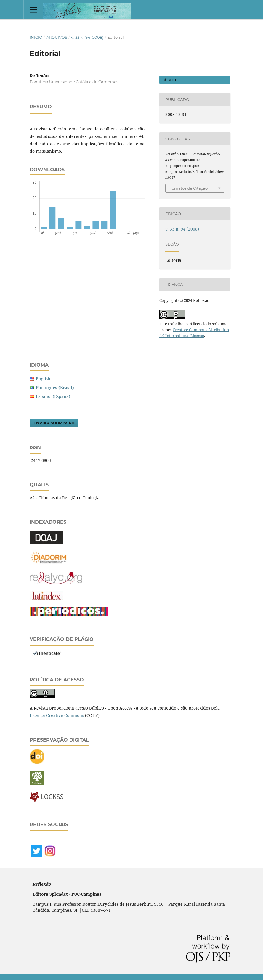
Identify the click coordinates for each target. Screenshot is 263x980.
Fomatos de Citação (189, 188)
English (43, 379)
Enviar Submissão (54, 423)
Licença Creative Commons (57, 715)
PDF (172, 80)
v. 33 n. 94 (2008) (87, 37)
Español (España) (53, 396)
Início (36, 37)
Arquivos (57, 37)
